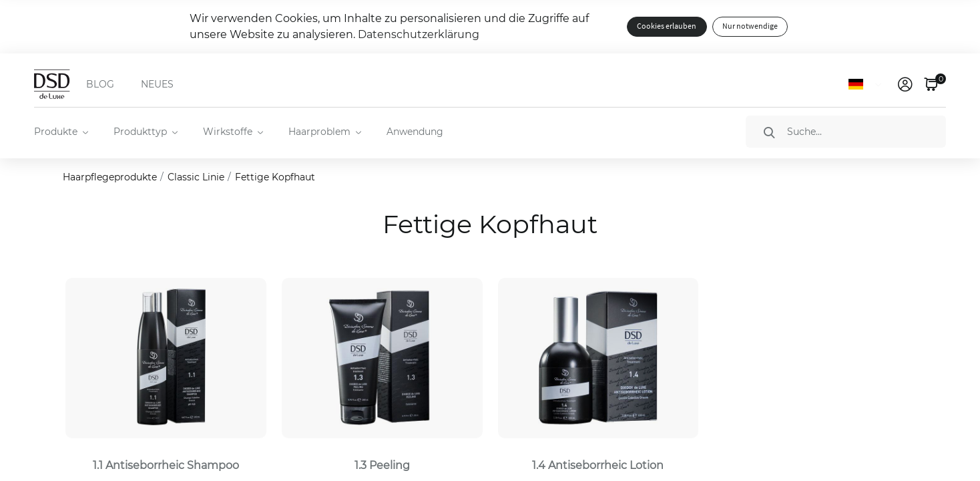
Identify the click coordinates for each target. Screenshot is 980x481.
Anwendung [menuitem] (415, 132)
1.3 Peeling (382, 465)
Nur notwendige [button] (750, 26)
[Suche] (846, 132)
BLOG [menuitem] (100, 84)
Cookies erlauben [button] (667, 26)
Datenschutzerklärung (419, 34)
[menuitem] (60, 132)
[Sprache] (868, 84)
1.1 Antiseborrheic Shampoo (166, 465)
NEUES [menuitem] (157, 84)
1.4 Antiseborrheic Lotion (598, 465)
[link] (905, 84)
